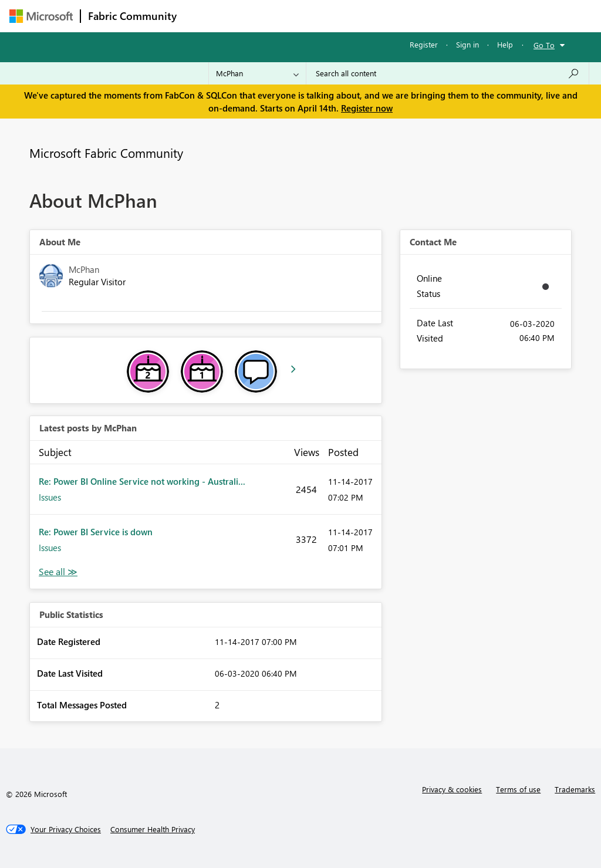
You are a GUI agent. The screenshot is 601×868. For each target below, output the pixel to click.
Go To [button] (544, 45)
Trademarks (575, 789)
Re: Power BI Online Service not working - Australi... (142, 481)
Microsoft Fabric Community (106, 153)
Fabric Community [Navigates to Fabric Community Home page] (132, 16)
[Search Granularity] (257, 73)
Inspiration (255, 16)
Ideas (303, 16)
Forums (203, 16)
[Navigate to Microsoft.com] (41, 16)
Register (424, 44)
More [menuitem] (448, 16)
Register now (367, 108)
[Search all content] (448, 73)
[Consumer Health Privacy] (153, 829)
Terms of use (518, 789)
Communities (355, 16)
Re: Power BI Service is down (96, 532)
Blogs (408, 16)
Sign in (467, 44)
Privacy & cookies (452, 789)
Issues (50, 497)
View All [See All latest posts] (58, 572)
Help (505, 44)
